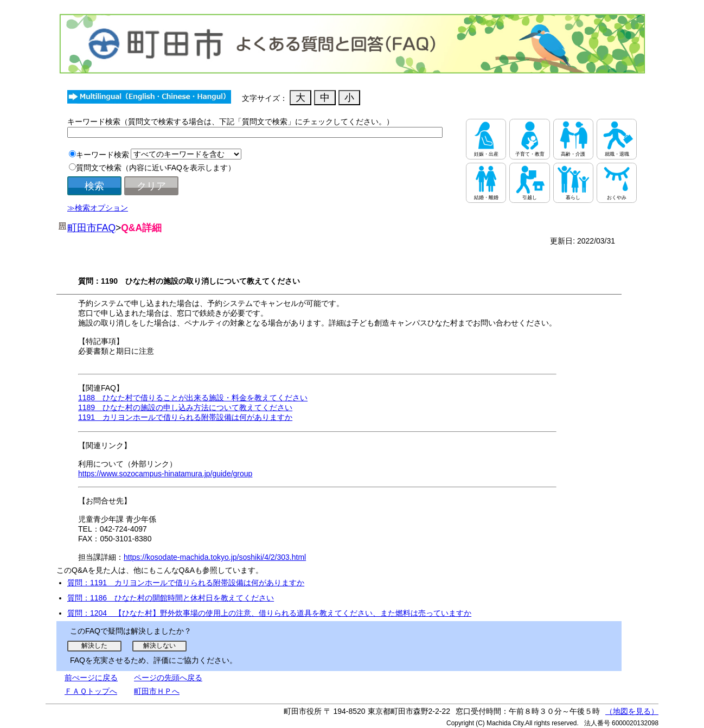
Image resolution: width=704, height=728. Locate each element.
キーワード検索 (103, 155)
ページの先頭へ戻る (168, 678)
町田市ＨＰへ (157, 691)
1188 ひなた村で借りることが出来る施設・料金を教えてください (193, 398)
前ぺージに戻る (91, 678)
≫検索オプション (98, 208)
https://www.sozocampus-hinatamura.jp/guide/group (165, 474)
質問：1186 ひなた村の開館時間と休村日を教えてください (171, 598)
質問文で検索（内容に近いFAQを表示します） (156, 168)
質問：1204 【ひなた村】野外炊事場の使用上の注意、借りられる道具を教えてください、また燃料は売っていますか (269, 613)
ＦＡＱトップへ (91, 691)
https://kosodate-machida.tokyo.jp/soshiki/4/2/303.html (215, 557)
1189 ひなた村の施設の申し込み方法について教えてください (185, 407)
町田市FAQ (91, 228)
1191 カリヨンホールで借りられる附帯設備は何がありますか (185, 417)
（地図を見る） (632, 711)
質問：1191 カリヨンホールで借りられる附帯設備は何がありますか (186, 583)
